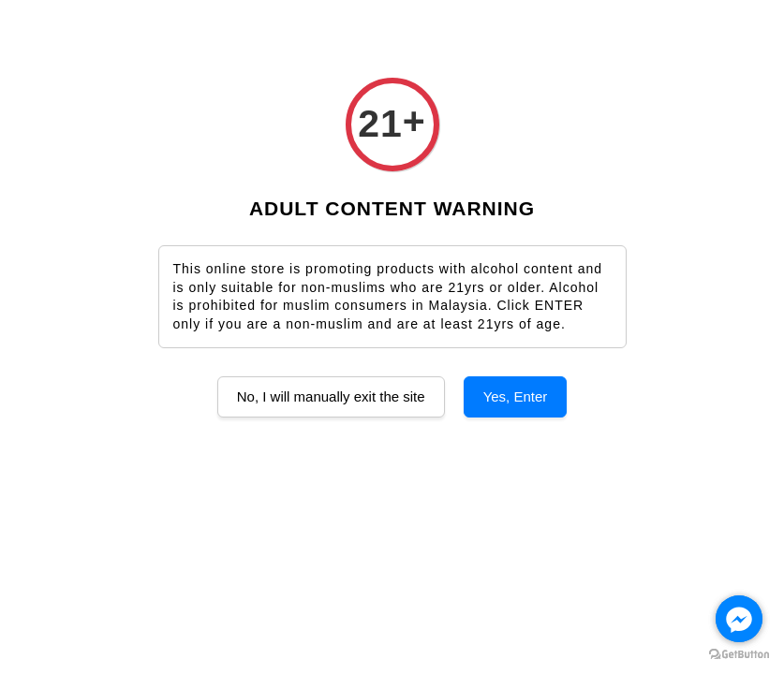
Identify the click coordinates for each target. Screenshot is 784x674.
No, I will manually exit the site (331, 396)
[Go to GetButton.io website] (739, 655)
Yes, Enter (516, 396)
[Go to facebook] (739, 619)
